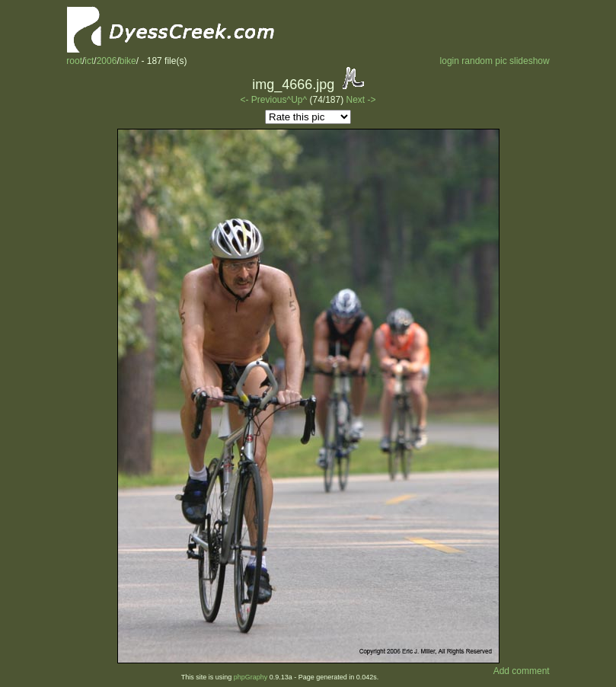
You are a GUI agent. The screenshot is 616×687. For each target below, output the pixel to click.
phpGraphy (251, 677)
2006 (107, 61)
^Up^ (297, 100)
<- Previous (263, 100)
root (74, 61)
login (450, 61)
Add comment (522, 671)
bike (128, 61)
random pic (484, 61)
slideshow (530, 61)
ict (89, 61)
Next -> (361, 100)
